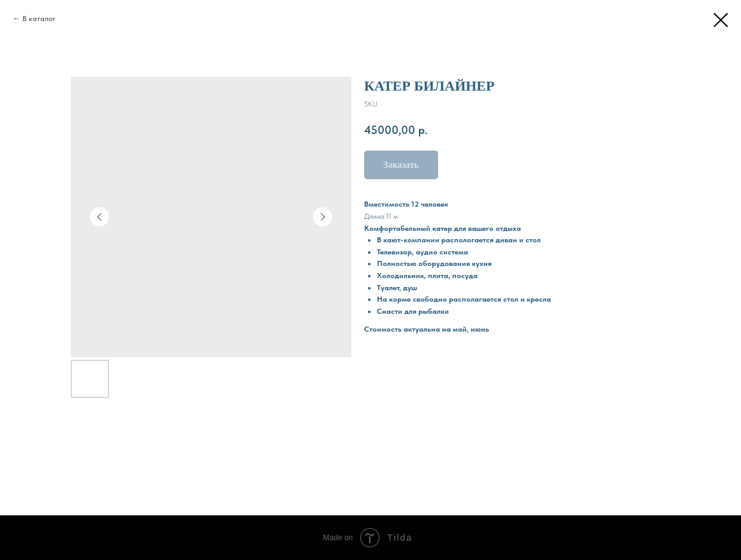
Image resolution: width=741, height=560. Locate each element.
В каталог (39, 18)
